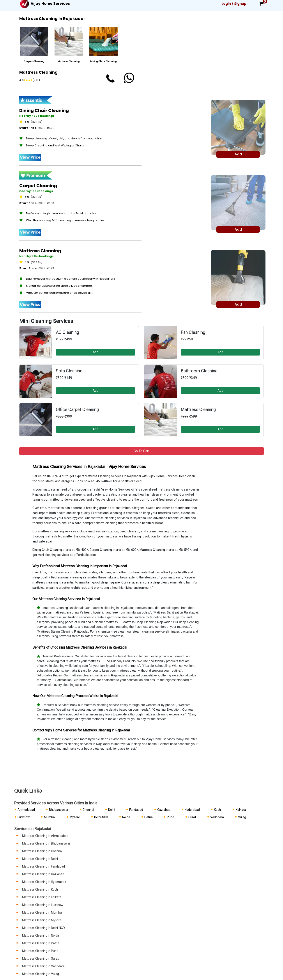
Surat (192, 817)
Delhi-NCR (101, 817)
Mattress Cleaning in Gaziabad (43, 874)
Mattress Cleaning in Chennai (42, 851)
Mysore (75, 817)
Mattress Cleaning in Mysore (42, 920)
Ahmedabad (26, 810)
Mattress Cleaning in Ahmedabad (45, 836)
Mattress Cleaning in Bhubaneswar (46, 843)
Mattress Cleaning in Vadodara (43, 966)
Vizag (242, 817)
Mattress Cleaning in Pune (40, 951)
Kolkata (241, 810)
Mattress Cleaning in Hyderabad (44, 882)
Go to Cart (141, 451)
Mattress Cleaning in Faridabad (43, 866)
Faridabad (136, 810)
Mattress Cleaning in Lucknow (43, 905)
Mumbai (50, 817)
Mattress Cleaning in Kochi (40, 889)
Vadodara (217, 817)
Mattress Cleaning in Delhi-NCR (43, 928)
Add (96, 352)
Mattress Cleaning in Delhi (40, 859)
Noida (126, 817)
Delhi (112, 810)
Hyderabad (192, 810)
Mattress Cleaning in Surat (40, 959)
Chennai (88, 810)
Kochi (218, 810)
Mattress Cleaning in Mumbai (42, 912)
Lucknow (24, 817)
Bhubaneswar (59, 810)
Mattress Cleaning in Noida (41, 936)
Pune (171, 817)
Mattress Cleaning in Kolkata (42, 897)
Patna (149, 817)
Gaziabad (164, 810)
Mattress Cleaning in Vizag (41, 974)
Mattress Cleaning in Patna (41, 943)
